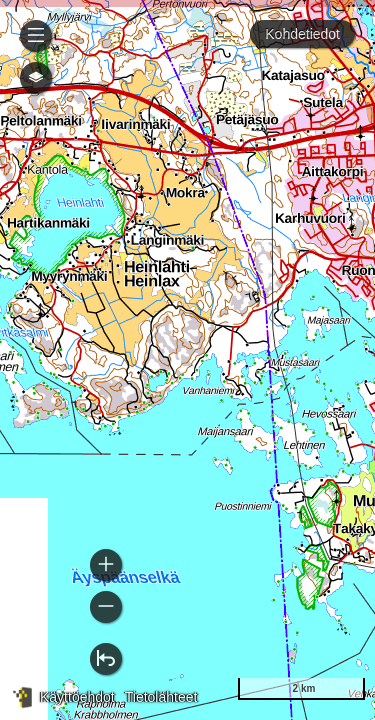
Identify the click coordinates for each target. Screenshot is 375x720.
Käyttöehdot (77, 697)
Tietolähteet (161, 697)
